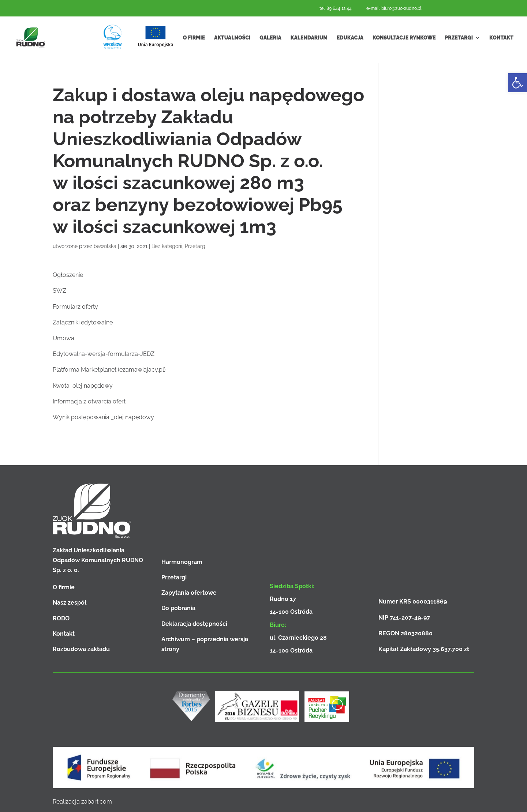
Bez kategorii (167, 246)
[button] (517, 83)
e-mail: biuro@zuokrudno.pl (394, 8)
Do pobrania (178, 608)
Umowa (63, 338)
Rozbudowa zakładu (81, 649)
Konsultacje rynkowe (404, 40)
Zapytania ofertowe (189, 593)
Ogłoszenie (68, 275)
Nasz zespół (70, 603)
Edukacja (350, 40)
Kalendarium (309, 40)
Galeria (270, 40)
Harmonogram (182, 562)
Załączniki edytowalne (83, 322)
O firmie (194, 40)
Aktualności (232, 40)
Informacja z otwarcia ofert (89, 401)
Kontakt (501, 40)
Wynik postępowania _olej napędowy (103, 417)
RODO (61, 618)
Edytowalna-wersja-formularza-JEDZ (104, 354)
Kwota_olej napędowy (83, 386)
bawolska (105, 246)
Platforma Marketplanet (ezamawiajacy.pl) (109, 370)
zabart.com (97, 802)
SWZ (59, 291)
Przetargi (459, 40)
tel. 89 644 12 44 (336, 8)
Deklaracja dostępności (194, 624)
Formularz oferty (75, 307)
